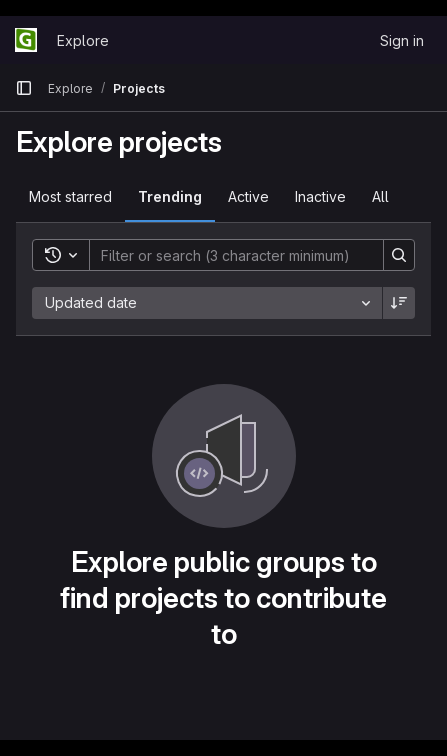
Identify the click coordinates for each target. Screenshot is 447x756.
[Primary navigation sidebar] (24, 88)
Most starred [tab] (70, 196)
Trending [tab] (170, 196)
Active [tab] (248, 196)
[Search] (226, 255)
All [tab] (380, 196)
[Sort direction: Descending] (399, 303)
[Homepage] (26, 40)
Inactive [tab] (320, 196)
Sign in (402, 40)
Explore (83, 40)
